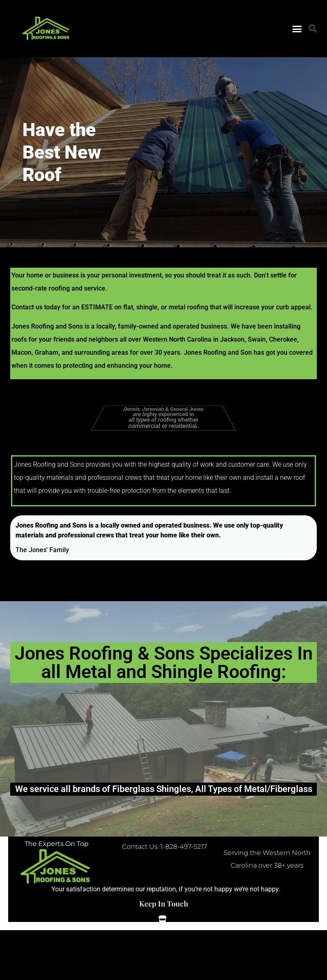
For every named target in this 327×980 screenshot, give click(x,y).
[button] (297, 29)
